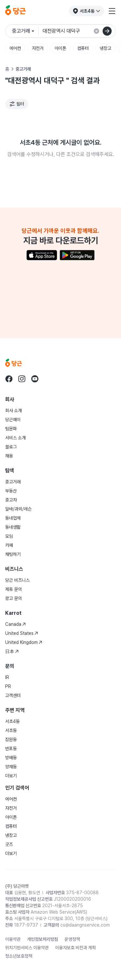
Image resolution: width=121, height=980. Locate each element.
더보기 (11, 776)
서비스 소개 (15, 438)
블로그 (11, 447)
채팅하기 (13, 554)
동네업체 (13, 518)
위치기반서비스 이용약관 (27, 948)
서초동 (11, 730)
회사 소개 (14, 411)
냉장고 (106, 48)
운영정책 (72, 939)
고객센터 (13, 695)
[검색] (107, 31)
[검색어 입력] (79, 31)
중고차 (11, 500)
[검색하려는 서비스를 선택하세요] (25, 31)
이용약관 (13, 939)
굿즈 (9, 844)
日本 (12, 651)
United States (22, 633)
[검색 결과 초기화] (96, 31)
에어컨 (15, 48)
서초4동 (12, 721)
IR (7, 677)
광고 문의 (14, 598)
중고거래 (13, 482)
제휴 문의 (14, 589)
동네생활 (13, 527)
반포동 (11, 749)
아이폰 (60, 48)
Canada (15, 624)
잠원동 (11, 739)
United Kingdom (24, 642)
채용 (9, 456)
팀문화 (11, 429)
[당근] (15, 11)
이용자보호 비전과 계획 (76, 948)
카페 (9, 545)
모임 (9, 536)
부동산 (11, 491)
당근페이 (13, 420)
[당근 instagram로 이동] (22, 379)
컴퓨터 (83, 48)
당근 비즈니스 (17, 580)
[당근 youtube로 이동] (35, 379)
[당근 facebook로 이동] (9, 379)
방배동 (11, 758)
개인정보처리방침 (43, 939)
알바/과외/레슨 (18, 509)
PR (8, 686)
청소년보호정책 (19, 956)
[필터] (17, 104)
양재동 (11, 767)
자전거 (38, 48)
